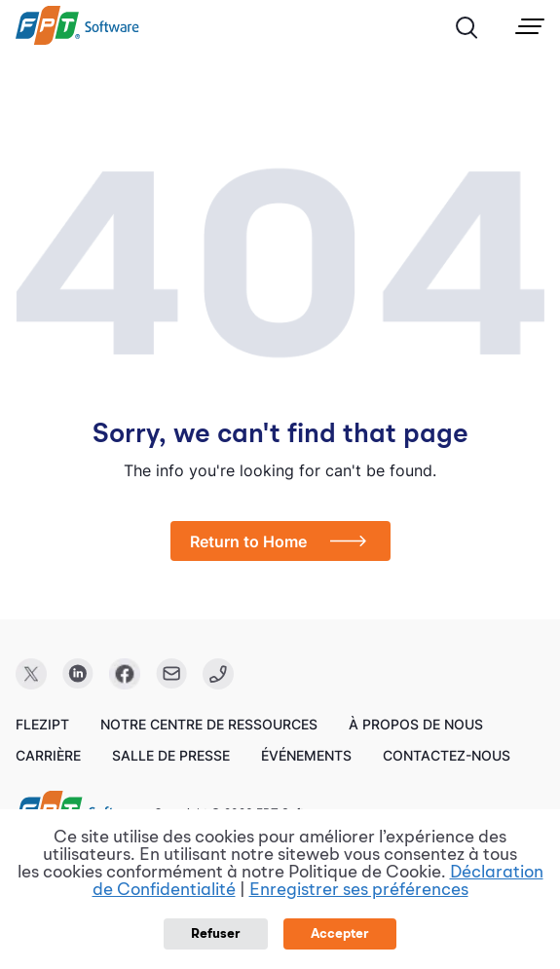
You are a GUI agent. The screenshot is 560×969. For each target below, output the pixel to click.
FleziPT (42, 724)
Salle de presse (171, 755)
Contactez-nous (447, 755)
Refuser (216, 934)
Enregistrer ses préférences (359, 890)
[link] (77, 40)
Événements (306, 755)
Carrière (48, 755)
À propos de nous (416, 724)
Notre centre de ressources (209, 724)
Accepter (340, 934)
